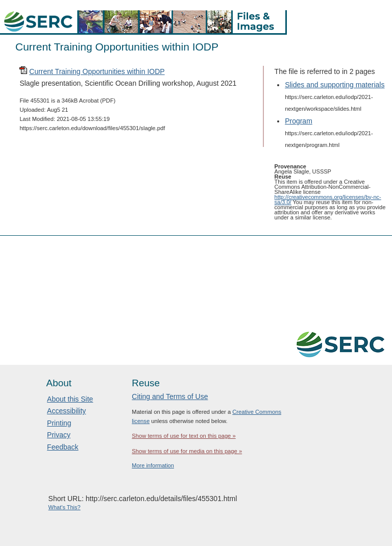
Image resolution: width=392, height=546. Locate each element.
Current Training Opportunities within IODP (97, 71)
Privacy (59, 435)
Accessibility (66, 411)
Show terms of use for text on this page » (183, 436)
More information (153, 465)
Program (299, 121)
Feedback (63, 447)
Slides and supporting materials (335, 85)
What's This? (65, 507)
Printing (59, 423)
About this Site (70, 399)
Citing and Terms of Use (170, 396)
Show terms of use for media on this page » (187, 451)
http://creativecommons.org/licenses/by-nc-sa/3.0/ (328, 200)
